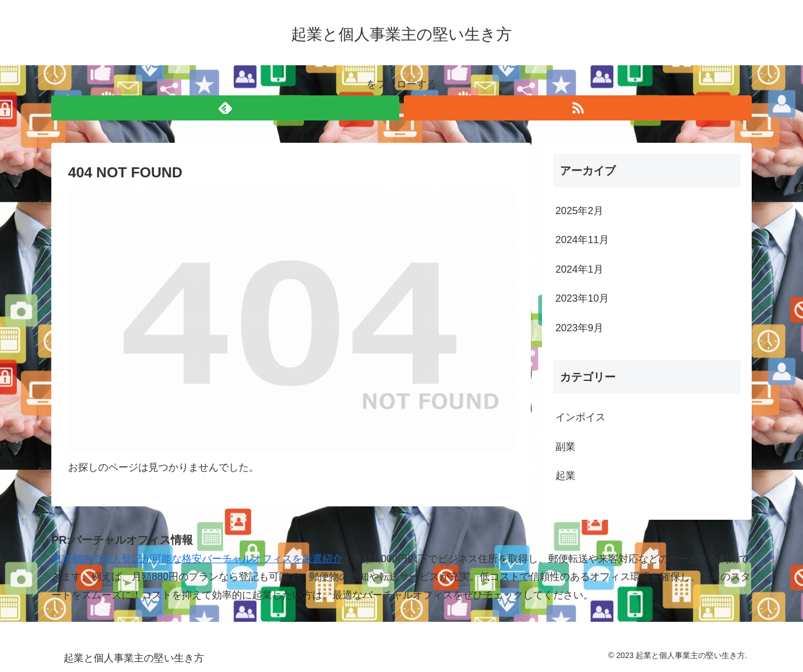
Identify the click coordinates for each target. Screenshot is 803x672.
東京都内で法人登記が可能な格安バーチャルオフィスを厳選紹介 (197, 559)
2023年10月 (582, 298)
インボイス (581, 417)
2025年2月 (579, 211)
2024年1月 (579, 269)
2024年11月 (582, 240)
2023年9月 (579, 328)
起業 (565, 476)
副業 (565, 447)
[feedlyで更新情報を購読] (225, 108)
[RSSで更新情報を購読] (578, 108)
